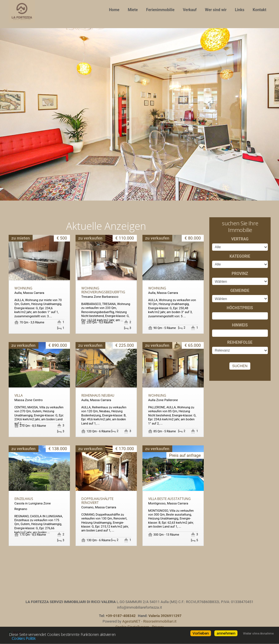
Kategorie (240, 256)
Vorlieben (201, 633)
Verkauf (190, 10)
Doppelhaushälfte (97, 501)
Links (240, 10)
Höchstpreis (240, 308)
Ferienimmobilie (160, 10)
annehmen (226, 633)
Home (114, 10)
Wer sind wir (216, 10)
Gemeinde (240, 291)
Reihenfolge (240, 342)
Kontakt (260, 10)
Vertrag (240, 239)
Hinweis (240, 325)
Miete (133, 10)
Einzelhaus (24, 499)
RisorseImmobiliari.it (160, 621)
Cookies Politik (24, 638)
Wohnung (23, 288)
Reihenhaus (98, 395)
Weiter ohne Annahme (258, 633)
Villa (19, 395)
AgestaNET (131, 621)
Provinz (240, 274)
